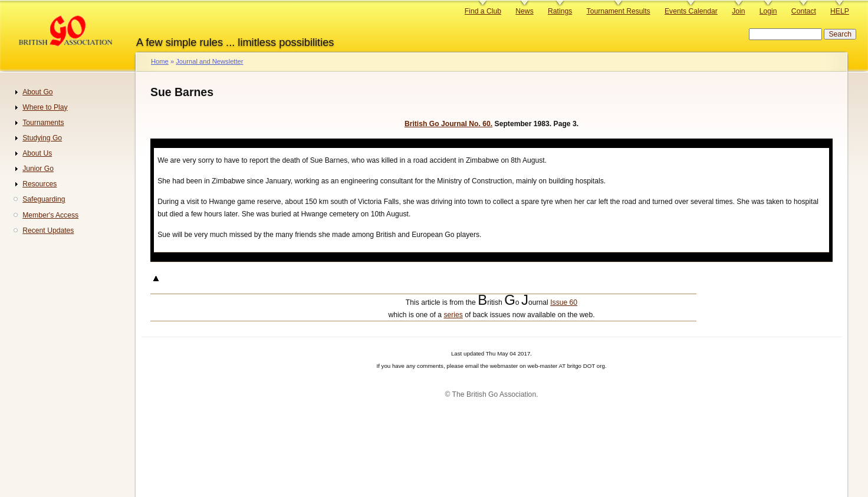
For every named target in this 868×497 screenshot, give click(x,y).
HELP (840, 11)
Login (768, 11)
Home (160, 61)
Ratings (560, 11)
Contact (804, 11)
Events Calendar (691, 11)
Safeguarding (44, 199)
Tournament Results (619, 11)
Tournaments (43, 123)
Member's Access (50, 215)
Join (738, 11)
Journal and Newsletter (209, 61)
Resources (40, 184)
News (524, 11)
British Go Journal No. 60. (448, 124)
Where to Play (45, 107)
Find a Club (483, 11)
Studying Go (42, 138)
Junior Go (38, 169)
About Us (37, 153)
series (453, 315)
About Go (37, 92)
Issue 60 (564, 302)
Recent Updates (48, 231)
